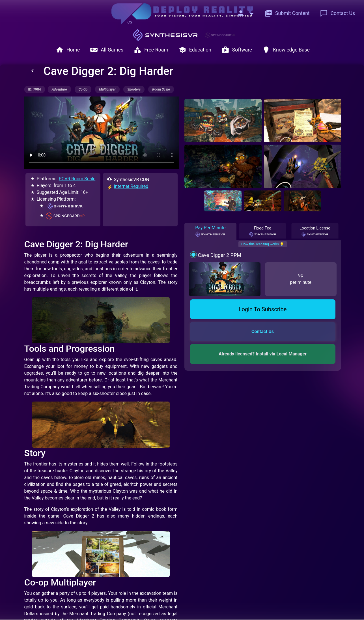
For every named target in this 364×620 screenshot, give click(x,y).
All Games (107, 50)
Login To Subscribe (263, 309)
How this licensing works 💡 (263, 244)
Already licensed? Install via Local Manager (263, 354)
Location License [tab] (315, 231)
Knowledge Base (286, 50)
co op (83, 89)
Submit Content (287, 13)
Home (68, 50)
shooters (134, 89)
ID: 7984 (35, 89)
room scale (161, 89)
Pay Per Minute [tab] (210, 231)
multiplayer (107, 89)
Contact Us (337, 13)
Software (237, 50)
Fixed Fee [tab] (263, 231)
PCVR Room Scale (77, 179)
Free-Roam (151, 50)
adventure (59, 89)
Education (195, 50)
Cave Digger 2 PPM (219, 255)
